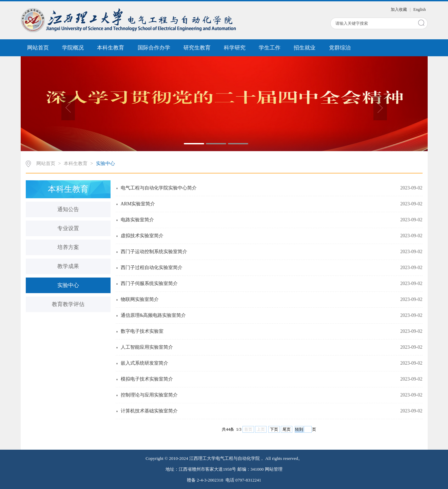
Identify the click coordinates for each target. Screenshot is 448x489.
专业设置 (68, 228)
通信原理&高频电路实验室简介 (153, 315)
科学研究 (235, 48)
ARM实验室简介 (138, 204)
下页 (274, 429)
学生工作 (270, 48)
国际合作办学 (154, 48)
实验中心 (105, 164)
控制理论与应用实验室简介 (149, 395)
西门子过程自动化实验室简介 (152, 268)
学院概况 (73, 48)
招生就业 (305, 48)
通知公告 (68, 209)
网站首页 (38, 48)
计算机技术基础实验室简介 (149, 411)
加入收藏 (399, 9)
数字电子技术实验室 (142, 331)
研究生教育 (197, 48)
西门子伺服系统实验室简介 (149, 283)
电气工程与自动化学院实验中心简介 (159, 188)
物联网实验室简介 (140, 299)
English (420, 9)
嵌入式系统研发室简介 (144, 363)
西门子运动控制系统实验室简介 (154, 252)
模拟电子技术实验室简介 (147, 379)
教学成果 (68, 266)
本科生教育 (111, 48)
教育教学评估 (68, 304)
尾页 (287, 429)
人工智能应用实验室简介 (147, 347)
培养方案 (68, 247)
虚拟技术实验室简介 (142, 236)
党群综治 (340, 48)
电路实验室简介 (137, 220)
